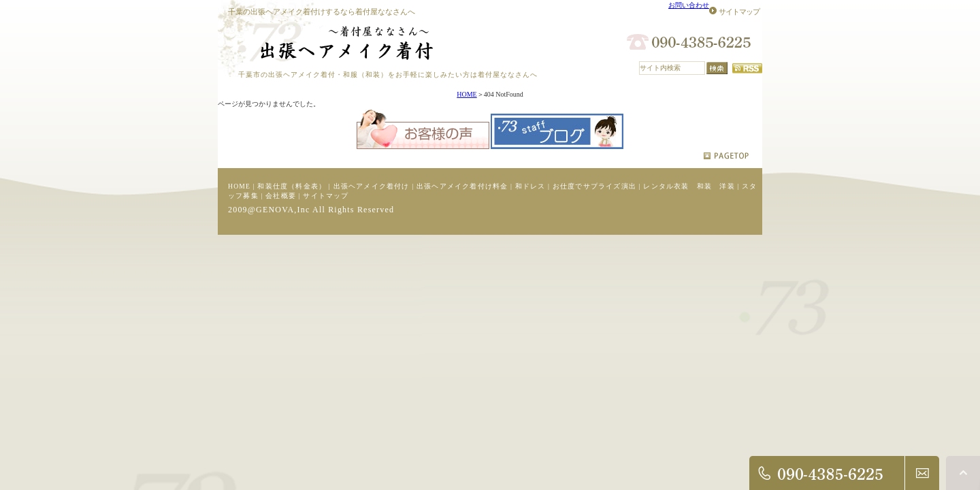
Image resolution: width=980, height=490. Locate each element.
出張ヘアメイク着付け (372, 186)
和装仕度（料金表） (292, 186)
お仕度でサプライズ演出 (594, 186)
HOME (467, 94)
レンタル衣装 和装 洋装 (689, 186)
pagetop (726, 156)
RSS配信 (747, 68)
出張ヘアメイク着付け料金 (462, 186)
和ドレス (530, 186)
